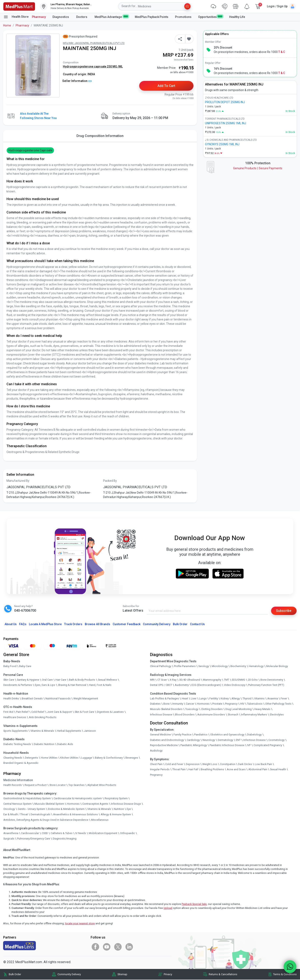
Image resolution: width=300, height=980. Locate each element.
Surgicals (9, 839)
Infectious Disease (161, 715)
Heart (185, 699)
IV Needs (81, 834)
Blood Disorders (185, 715)
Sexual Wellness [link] (107, 680)
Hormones (73, 804)
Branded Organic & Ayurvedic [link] (21, 763)
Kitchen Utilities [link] (69, 758)
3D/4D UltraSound (190, 680)
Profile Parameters (185, 666)
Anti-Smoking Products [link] (43, 717)
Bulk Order (180, 624)
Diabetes (155, 704)
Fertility (214, 699)
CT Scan (162, 680)
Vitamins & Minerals (99, 809)
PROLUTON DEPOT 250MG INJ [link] (225, 102)
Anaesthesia (11, 834)
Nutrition (119, 809)
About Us (11, 624)
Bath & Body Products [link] (82, 680)
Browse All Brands (97, 624)
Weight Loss (210, 764)
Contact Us (197, 624)
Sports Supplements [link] (16, 731)
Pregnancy (231, 704)
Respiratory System (116, 799)
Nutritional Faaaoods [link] (58, 699)
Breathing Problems (212, 770)
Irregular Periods (160, 770)
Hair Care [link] (61, 680)
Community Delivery (157, 624)
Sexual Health (278, 770)
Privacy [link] (168, 975)
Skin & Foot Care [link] (84, 712)
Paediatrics (201, 735)
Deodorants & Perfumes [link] (18, 685)
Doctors (82, 17)
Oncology (9, 809)
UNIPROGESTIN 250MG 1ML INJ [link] (226, 123)
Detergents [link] (32, 758)
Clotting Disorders (212, 709)
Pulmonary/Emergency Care (34, 839)
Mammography (212, 680)
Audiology (156, 751)
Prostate (217, 704)
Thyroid (247, 699)
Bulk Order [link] (15, 975)
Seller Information (77, 81)
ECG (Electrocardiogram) (206, 685)
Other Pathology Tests (278, 704)
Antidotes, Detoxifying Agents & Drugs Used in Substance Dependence (46, 820)
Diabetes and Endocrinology (167, 740)
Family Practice (182, 735)
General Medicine (160, 735)
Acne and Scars (236, 770)
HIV (242, 704)
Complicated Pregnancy (268, 746)
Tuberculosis (255, 704)
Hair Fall (193, 770)
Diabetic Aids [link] (65, 745)
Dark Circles (245, 764)
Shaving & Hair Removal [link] (72, 685)
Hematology (256, 666)
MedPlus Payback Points (152, 17)
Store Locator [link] (57, 785)
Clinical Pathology (161, 666)
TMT (227, 680)
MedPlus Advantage (111, 17)
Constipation (228, 764)
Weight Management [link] (86, 699)
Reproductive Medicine (164, 746)
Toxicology (192, 709)
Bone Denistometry (272, 680)
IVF (249, 746)
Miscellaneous (100, 820)
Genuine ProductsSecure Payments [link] (258, 168)
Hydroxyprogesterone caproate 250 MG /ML (93, 67)
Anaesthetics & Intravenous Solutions (76, 815)
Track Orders (73, 624)
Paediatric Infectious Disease (227, 746)
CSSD (45, 834)
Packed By (110, 481)
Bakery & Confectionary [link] (109, 758)
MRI (152, 680)
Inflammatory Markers (254, 715)
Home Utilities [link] (49, 758)
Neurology (209, 740)
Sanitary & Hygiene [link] (28, 680)
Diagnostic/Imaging (65, 839)
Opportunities (210, 17)
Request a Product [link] (36, 785)
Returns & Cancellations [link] (223, 975)
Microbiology (220, 666)
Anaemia (273, 699)
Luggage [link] (87, 758)
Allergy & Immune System (116, 815)
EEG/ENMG (239, 680)
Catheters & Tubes (62, 834)
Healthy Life (237, 17)
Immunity (178, 704)
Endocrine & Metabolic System (66, 809)
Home (7, 25)
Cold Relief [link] (38, 712)
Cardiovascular (30, 834)
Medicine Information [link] (18, 780)
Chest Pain (156, 764)
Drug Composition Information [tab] (100, 136)
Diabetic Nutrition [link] (44, 745)
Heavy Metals (262, 709)
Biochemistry (238, 666)
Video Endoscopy (235, 685)
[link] (19, 6)
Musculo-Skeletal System (49, 804)
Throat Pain (179, 770)
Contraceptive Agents (95, 804)
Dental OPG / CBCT (161, 685)
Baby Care (25, 666)
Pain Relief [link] (22, 712)
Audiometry (182, 685)
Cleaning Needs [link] (13, 758)
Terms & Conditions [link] (285, 975)
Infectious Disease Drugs (126, 804)
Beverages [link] (132, 758)
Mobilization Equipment (103, 834)
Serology (204, 666)
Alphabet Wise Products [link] (102, 785)
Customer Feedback (127, 624)
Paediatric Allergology (194, 746)
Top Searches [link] (76, 785)
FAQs (23, 624)
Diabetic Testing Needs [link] (17, 745)
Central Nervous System (17, 804)
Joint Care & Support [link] (59, 712)
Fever (284, 699)
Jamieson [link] (90, 731)
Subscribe (284, 611)
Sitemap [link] (122, 975)
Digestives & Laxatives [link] (110, 712)
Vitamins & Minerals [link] (42, 731)
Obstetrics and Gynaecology (227, 735)
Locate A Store (45, 624)
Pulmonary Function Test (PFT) (266, 685)
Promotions (183, 17)
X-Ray (173, 680)
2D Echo (253, 680)
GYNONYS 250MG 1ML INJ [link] (222, 144)
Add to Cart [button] (166, 86)
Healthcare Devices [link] (15, 717)
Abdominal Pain (258, 770)
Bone (166, 704)
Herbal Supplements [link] (69, 731)
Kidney (225, 699)
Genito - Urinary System (31, 809)
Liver (194, 699)
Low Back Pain (263, 764)
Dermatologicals (41, 815)
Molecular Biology (277, 666)
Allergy (236, 699)
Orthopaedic (127, 834)
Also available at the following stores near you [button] (38, 116)
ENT (238, 740)
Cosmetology (276, 740)
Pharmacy (39, 17)
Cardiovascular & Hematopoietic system (78, 799)
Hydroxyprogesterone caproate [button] (30, 151)
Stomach (233, 715)
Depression (193, 764)
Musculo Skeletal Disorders (166, 709)
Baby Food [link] (10, 666)
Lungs (203, 699)
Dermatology (225, 740)
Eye (129, 809)
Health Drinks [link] (11, 699)
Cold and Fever (174, 764)
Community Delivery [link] (69, 975)
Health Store (16, 17)
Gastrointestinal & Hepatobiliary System (27, 799)
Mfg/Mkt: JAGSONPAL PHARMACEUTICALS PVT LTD (94, 43)
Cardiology (193, 740)
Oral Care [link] (47, 680)
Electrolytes (277, 715)
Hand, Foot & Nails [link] (100, 685)
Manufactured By (18, 481)
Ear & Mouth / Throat (16, 815)
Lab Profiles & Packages (164, 699)
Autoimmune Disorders (211, 715)
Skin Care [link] (9, 680)
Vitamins (259, 699)
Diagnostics (61, 17)
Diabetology (254, 735)
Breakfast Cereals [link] (32, 699)
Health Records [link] (13, 785)
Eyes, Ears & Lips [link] (45, 685)
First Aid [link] (8, 712)
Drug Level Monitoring (239, 709)
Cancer (190, 704)
